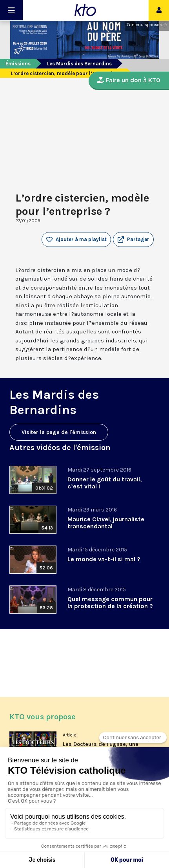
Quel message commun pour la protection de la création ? (110, 602)
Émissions (18, 64)
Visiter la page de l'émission (59, 432)
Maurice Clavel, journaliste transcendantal (106, 523)
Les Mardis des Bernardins (79, 64)
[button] (133, 240)
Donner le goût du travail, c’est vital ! (104, 483)
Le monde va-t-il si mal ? (104, 559)
